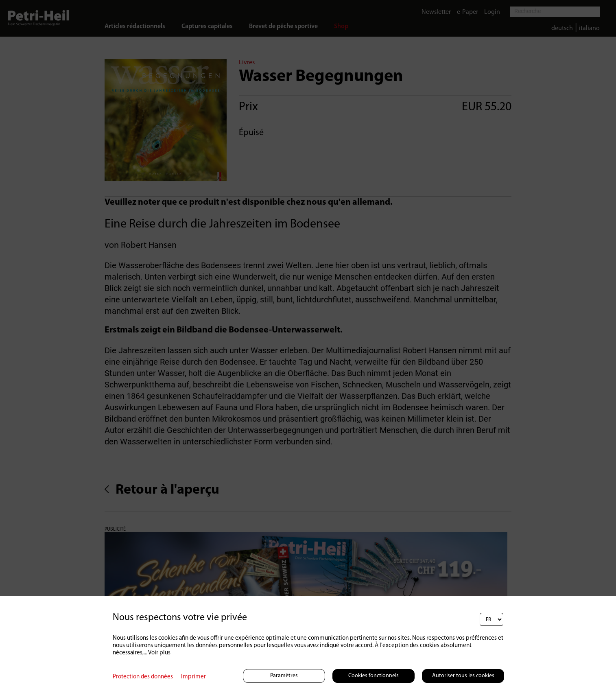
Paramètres (284, 676)
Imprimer (193, 677)
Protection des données (143, 677)
